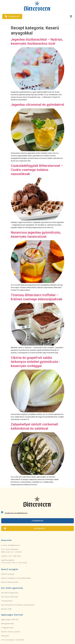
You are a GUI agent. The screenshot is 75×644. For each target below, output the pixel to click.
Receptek (5, 636)
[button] (71, 16)
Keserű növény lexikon (11, 632)
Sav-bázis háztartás (9, 597)
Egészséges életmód (10, 619)
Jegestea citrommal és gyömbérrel (37, 105)
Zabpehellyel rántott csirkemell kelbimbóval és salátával (34, 426)
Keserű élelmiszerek (10, 582)
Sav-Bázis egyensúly (10, 593)
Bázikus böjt (6, 609)
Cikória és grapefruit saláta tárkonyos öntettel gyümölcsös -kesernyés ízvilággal (35, 362)
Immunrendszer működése (13, 640)
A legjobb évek (7, 628)
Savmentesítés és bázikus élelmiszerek (18, 605)
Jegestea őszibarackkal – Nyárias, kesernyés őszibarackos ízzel (37, 41)
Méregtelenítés (7, 624)
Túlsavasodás (7, 601)
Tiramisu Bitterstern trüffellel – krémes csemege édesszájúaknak (37, 297)
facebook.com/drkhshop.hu (16, 513)
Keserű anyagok (8, 574)
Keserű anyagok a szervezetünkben (16, 578)
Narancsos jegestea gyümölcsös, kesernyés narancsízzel (36, 234)
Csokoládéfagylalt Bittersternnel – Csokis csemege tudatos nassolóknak (37, 170)
